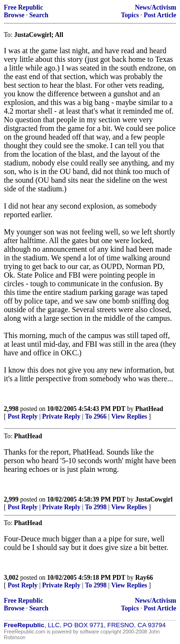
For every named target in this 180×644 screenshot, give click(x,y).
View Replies (129, 416)
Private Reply (61, 416)
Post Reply (23, 416)
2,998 (11, 409)
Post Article (160, 15)
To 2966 (96, 416)
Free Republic (24, 7)
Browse (14, 15)
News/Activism (156, 7)
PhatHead (149, 409)
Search (39, 15)
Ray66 (144, 578)
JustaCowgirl (154, 499)
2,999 (11, 499)
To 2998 (96, 507)
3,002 (11, 578)
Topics (130, 15)
